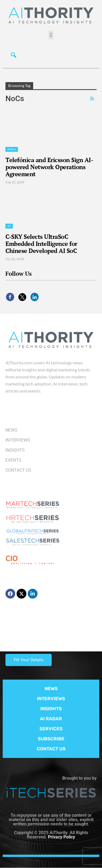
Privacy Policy (61, 837)
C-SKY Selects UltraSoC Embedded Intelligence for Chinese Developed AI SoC (41, 244)
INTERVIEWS (51, 699)
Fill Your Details (29, 660)
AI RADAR (51, 719)
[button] (51, 35)
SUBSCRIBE (51, 739)
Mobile (12, 149)
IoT (9, 226)
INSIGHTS (51, 709)
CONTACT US (51, 749)
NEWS (51, 689)
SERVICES (51, 729)
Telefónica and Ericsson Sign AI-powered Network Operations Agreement (49, 167)
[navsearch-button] (12, 54)
